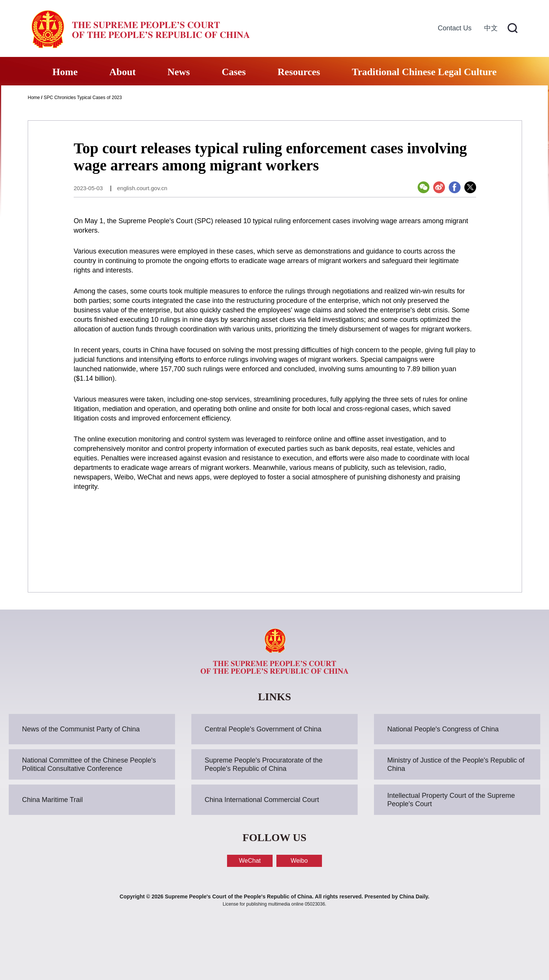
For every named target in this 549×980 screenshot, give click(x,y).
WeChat (250, 861)
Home (65, 72)
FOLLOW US (274, 837)
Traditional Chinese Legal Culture (424, 72)
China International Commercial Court (262, 800)
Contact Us (455, 28)
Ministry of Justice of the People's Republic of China (456, 764)
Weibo (299, 861)
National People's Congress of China (443, 729)
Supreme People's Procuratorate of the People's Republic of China (264, 764)
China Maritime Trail (52, 800)
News (179, 72)
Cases (234, 72)
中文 (491, 28)
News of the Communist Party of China (81, 729)
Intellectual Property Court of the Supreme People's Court (451, 800)
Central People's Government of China (263, 729)
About (122, 72)
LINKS (274, 697)
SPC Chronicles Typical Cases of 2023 (83, 98)
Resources (299, 72)
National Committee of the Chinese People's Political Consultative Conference (89, 764)
